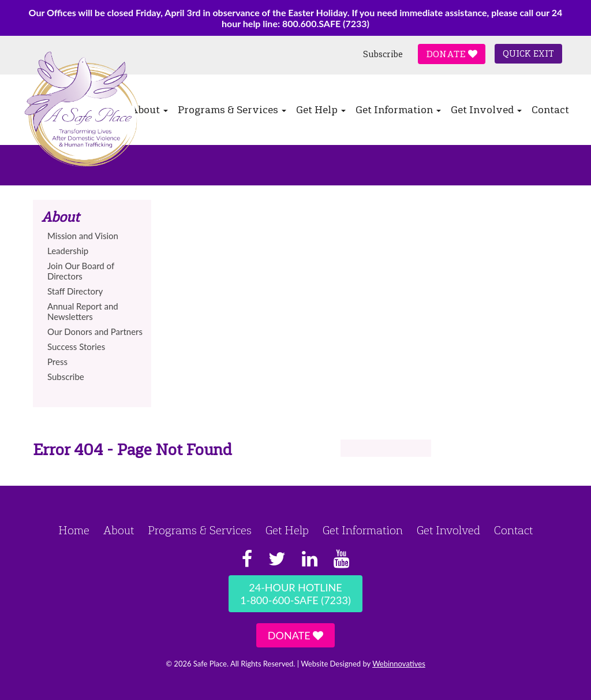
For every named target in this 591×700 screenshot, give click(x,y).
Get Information (398, 110)
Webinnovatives (399, 664)
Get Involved (486, 110)
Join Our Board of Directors (81, 271)
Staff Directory (75, 291)
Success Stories (76, 347)
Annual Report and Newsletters (83, 311)
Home (74, 530)
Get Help (321, 110)
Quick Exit (528, 54)
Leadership (68, 251)
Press (57, 362)
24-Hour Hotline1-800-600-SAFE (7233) (295, 594)
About (119, 530)
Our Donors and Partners (95, 332)
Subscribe (383, 54)
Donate (452, 54)
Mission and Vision (83, 236)
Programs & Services (232, 110)
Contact (550, 110)
